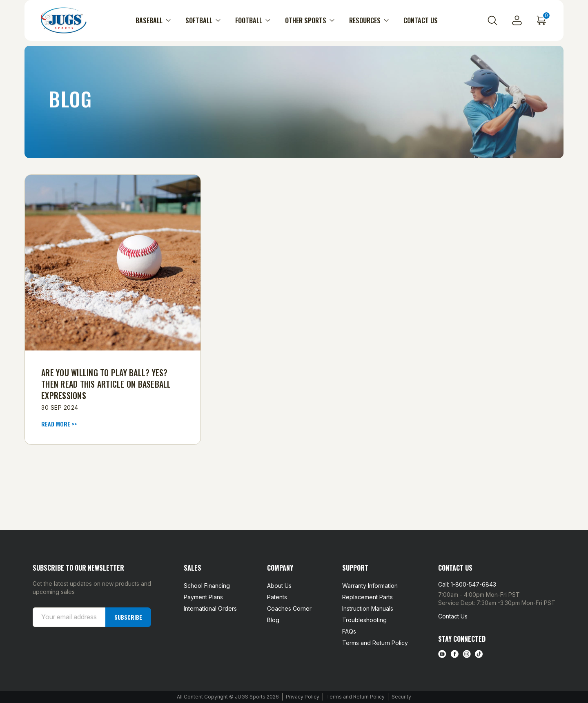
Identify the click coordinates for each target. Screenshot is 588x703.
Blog (273, 620)
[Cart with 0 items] (541, 20)
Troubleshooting (364, 620)
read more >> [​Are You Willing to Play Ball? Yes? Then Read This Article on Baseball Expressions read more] (59, 424)
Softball (203, 20)
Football (253, 20)
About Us (279, 586)
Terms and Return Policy (375, 643)
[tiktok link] (479, 654)
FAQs (349, 631)
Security (401, 697)
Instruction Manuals (368, 608)
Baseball (153, 20)
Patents (277, 597)
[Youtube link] (442, 654)
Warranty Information (370, 586)
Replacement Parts (367, 597)
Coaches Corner (289, 608)
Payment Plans (203, 597)
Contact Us (421, 20)
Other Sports (310, 20)
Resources (369, 20)
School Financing (207, 586)
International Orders (210, 608)
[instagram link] (467, 654)
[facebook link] (454, 654)
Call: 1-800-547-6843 (467, 584)
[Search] (492, 20)
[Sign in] (517, 20)
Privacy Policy (303, 697)
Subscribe (128, 617)
